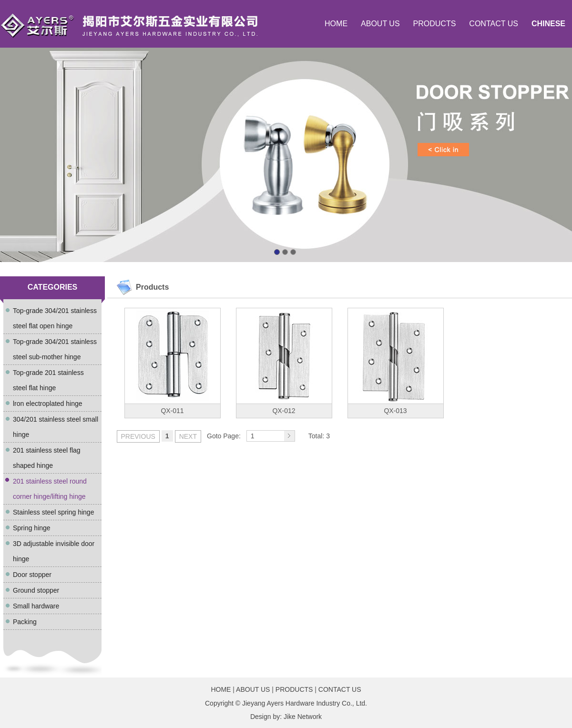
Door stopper (32, 575)
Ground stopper (36, 590)
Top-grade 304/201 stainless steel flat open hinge (55, 318)
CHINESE (548, 24)
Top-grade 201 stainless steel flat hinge (48, 380)
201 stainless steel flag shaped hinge (47, 458)
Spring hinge (32, 528)
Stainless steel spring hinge (53, 512)
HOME (336, 24)
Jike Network (303, 717)
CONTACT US (494, 24)
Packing (25, 622)
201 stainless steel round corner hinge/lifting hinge (50, 489)
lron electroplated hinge (48, 404)
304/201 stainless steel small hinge (56, 427)
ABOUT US (380, 24)
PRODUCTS (435, 24)
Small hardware (36, 606)
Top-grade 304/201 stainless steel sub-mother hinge (55, 349)
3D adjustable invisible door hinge (54, 551)
